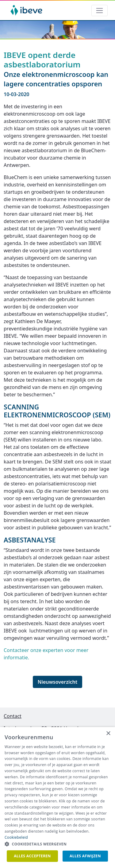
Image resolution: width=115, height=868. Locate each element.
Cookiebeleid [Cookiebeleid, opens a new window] (16, 837)
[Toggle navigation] (100, 11)
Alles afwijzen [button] (85, 856)
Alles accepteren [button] (32, 856)
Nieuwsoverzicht (58, 682)
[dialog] (57, 798)
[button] (57, 844)
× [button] (108, 734)
